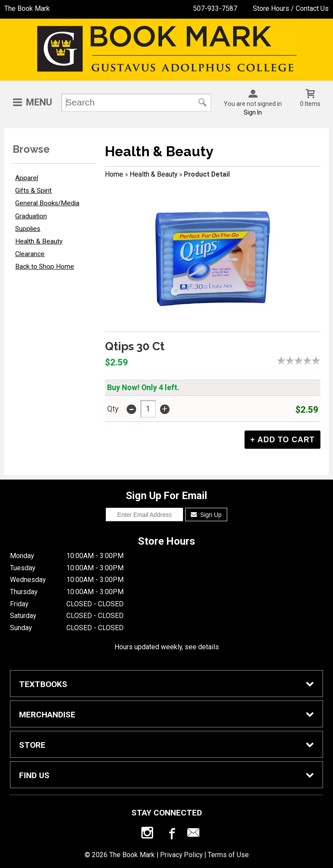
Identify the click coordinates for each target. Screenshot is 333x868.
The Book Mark (27, 8)
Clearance (30, 254)
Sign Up (206, 515)
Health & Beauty (39, 241)
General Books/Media (47, 203)
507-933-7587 (215, 8)
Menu (39, 102)
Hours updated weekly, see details (167, 647)
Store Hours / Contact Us (291, 8)
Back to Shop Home (45, 266)
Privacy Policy (181, 855)
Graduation (31, 216)
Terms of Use (228, 855)
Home (114, 174)
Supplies (28, 229)
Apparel (27, 178)
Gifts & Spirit (33, 191)
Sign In (253, 112)
